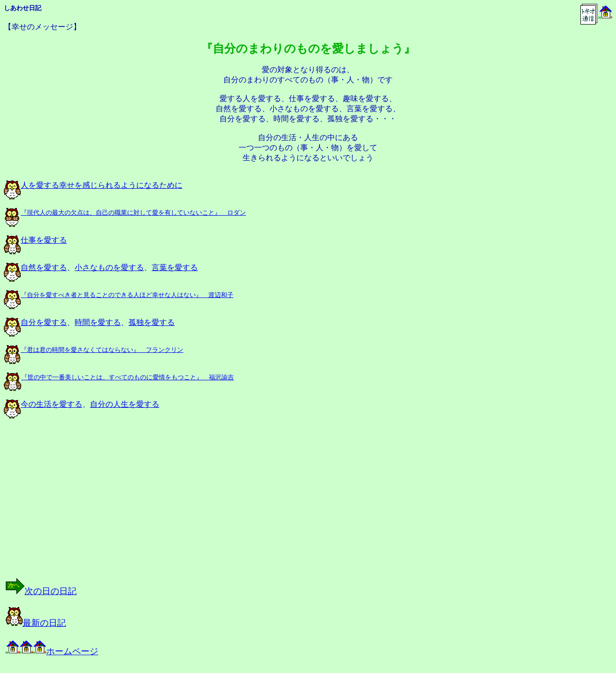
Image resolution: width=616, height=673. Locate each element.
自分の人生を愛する (125, 404)
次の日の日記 (41, 591)
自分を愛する (35, 322)
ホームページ (52, 651)
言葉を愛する (175, 267)
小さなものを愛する (109, 267)
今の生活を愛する (43, 404)
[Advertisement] (103, 506)
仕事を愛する (35, 240)
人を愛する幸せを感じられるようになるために (93, 185)
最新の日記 (36, 623)
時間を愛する (98, 322)
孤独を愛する (152, 322)
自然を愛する (35, 267)
